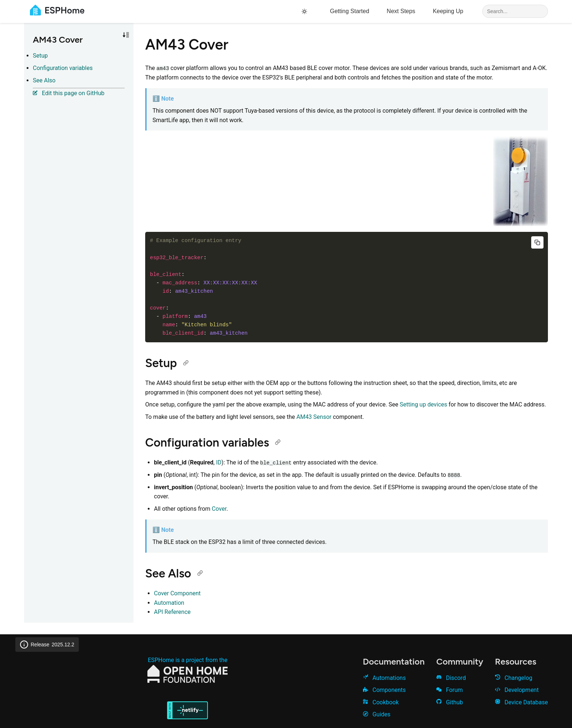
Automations (384, 678)
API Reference (172, 612)
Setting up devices (424, 404)
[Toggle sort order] (126, 35)
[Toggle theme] (306, 11)
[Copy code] (537, 242)
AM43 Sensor (314, 417)
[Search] (515, 11)
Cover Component (177, 593)
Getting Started (349, 11)
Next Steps (401, 11)
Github (450, 702)
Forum (449, 690)
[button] (126, 35)
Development (517, 690)
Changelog (514, 678)
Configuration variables (63, 68)
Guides (377, 714)
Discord (451, 678)
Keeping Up (448, 11)
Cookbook (381, 702)
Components (384, 690)
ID (219, 462)
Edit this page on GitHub (69, 93)
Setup (40, 56)
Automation (169, 603)
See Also (44, 80)
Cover (219, 509)
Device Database (521, 702)
